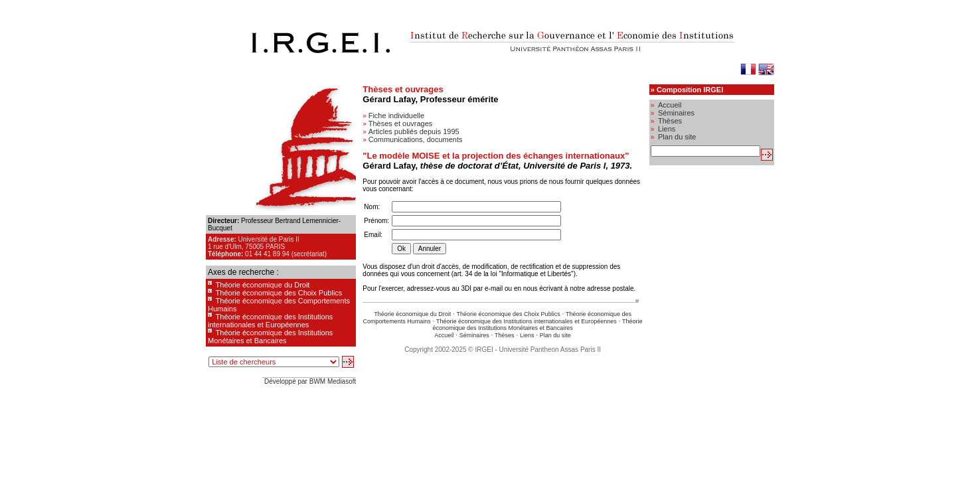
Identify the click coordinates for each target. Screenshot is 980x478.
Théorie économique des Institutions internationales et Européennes (270, 321)
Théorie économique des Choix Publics (279, 293)
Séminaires (474, 335)
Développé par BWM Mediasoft (310, 381)
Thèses (505, 335)
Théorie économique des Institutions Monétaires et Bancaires (270, 337)
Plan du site (555, 335)
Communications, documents (416, 139)
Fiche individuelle (396, 116)
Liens (527, 335)
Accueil (444, 335)
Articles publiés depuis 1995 (414, 131)
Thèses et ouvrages (401, 123)
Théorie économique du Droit (263, 285)
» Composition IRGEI (687, 90)
